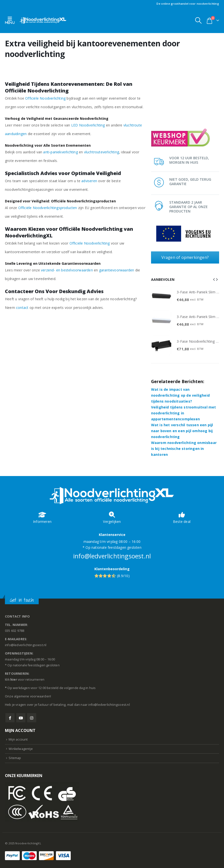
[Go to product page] (161, 296)
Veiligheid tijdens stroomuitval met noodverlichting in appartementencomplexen (184, 413)
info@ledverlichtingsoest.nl (112, 556)
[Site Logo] (43, 20)
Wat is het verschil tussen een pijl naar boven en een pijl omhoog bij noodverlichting (182, 431)
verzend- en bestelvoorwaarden (67, 270)
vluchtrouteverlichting (102, 152)
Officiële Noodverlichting (45, 98)
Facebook (10, 718)
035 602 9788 (15, 631)
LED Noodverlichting (88, 125)
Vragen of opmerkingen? (185, 257)
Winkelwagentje (21, 749)
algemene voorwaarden (32, 696)
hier (14, 680)
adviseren (89, 181)
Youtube (21, 718)
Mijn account (18, 739)
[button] (11, 20)
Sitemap (15, 758)
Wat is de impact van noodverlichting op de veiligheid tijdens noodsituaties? (180, 395)
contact (22, 308)
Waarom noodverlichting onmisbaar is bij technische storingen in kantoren (184, 449)
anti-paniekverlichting (60, 152)
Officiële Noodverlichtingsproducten (48, 208)
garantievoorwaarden (117, 270)
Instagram (32, 718)
